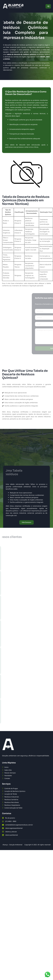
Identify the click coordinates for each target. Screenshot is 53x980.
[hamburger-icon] (48, 6)
